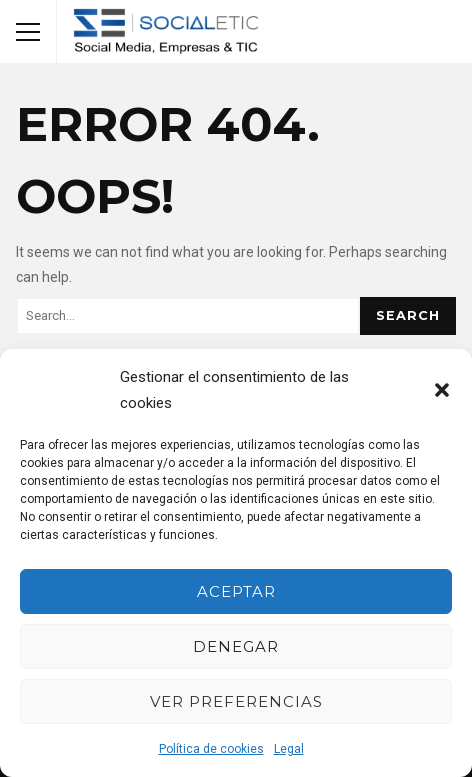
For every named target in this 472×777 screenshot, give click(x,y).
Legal (289, 749)
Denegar (236, 646)
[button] (442, 390)
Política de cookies (211, 749)
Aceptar (236, 591)
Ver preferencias (236, 701)
